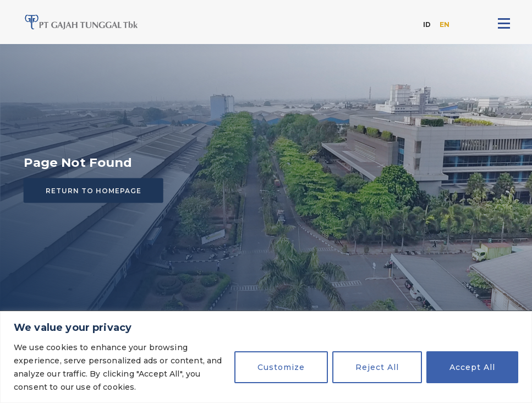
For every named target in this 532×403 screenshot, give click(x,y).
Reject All (377, 367)
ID (427, 24)
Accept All (472, 367)
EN (445, 24)
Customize (281, 367)
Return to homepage (94, 191)
